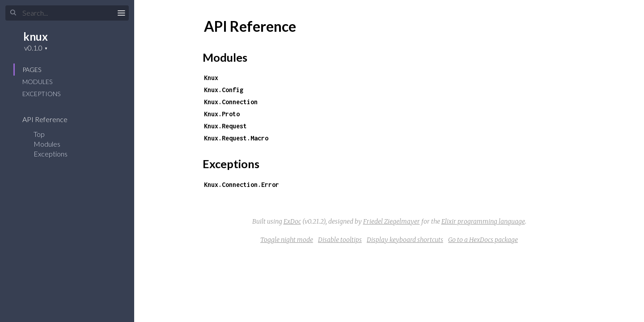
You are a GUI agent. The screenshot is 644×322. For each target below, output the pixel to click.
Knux (211, 78)
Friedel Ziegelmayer (392, 221)
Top (39, 134)
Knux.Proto (222, 114)
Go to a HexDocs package (483, 240)
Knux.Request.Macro (236, 138)
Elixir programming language (483, 221)
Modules (37, 82)
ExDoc (292, 221)
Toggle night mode (287, 240)
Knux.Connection (231, 102)
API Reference (51, 119)
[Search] (67, 13)
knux (36, 36)
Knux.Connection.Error (241, 184)
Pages (32, 70)
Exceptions (41, 94)
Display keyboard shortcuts (405, 240)
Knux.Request (225, 126)
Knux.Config (224, 90)
